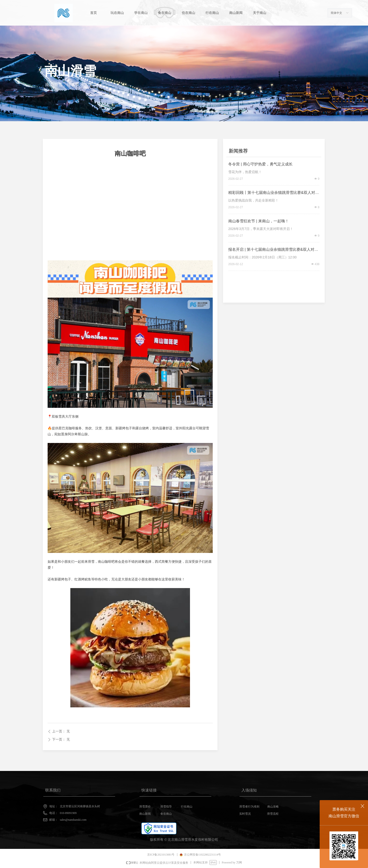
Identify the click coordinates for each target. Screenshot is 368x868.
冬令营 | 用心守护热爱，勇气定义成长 (260, 164)
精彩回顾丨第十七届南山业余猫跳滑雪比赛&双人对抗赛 (274, 193)
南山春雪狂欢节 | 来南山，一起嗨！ (259, 221)
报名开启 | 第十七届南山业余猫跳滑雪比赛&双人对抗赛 (273, 250)
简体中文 (336, 13)
